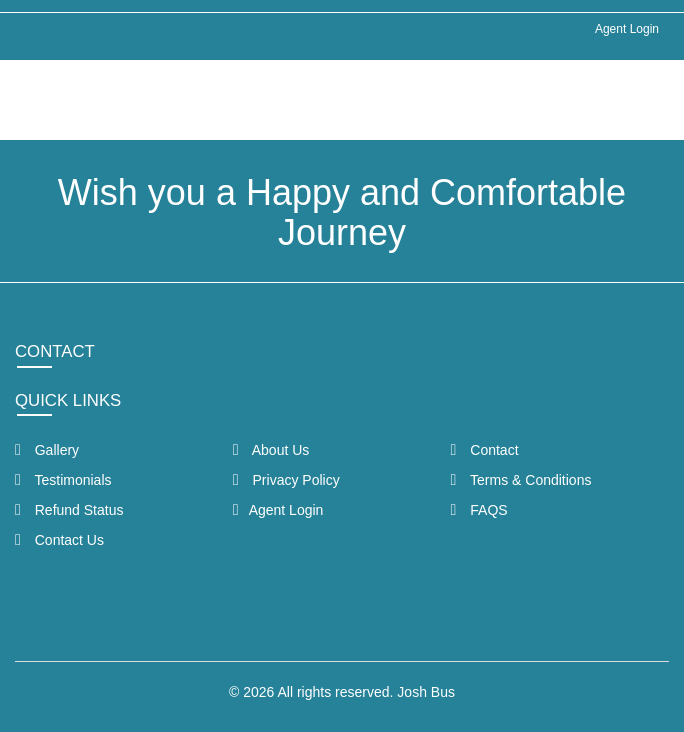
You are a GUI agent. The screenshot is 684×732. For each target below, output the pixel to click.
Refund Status (69, 510)
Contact (485, 450)
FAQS (479, 510)
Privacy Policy (286, 480)
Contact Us (59, 540)
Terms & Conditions (521, 480)
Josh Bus (426, 692)
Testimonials (63, 480)
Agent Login (627, 29)
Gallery (47, 450)
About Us (271, 450)
